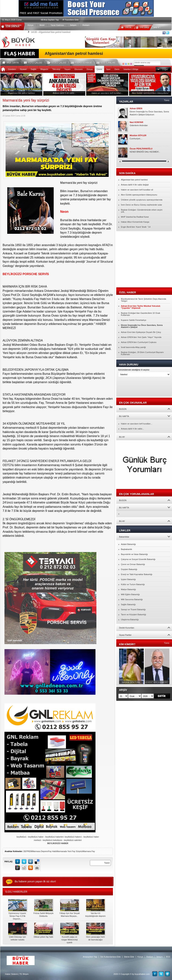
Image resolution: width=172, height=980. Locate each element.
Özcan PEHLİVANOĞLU (141, 149)
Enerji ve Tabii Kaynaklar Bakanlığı (137, 574)
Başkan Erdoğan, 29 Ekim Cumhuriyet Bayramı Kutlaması (142, 353)
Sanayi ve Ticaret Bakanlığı (133, 610)
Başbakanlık (126, 549)
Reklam (86, 25)
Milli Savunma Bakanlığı (132, 599)
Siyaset (23, 69)
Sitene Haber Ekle (13, 25)
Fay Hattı (52, 851)
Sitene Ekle (129, 957)
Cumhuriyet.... (136, 139)
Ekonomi (79, 69)
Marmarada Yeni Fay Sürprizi (70, 851)
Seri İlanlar (107, 62)
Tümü (167, 100)
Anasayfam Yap (90, 957)
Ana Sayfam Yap (51, 20)
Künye (31, 25)
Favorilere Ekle (72, 20)
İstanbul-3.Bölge (131, 69)
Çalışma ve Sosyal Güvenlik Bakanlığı (138, 559)
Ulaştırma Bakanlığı (130, 620)
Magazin (44, 69)
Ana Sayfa (12, 62)
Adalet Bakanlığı (128, 544)
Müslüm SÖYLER (138, 135)
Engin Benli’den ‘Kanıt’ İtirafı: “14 (136, 227)
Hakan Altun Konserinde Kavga (135, 222)
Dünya (90, 69)
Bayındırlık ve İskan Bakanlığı (134, 554)
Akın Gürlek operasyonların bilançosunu (139, 195)
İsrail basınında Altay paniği (133, 347)
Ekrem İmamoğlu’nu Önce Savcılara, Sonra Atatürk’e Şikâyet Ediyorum (149, 113)
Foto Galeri (35, 62)
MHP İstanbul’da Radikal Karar (135, 217)
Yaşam (67, 69)
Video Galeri (59, 62)
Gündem (12, 69)
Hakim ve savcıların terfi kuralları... (137, 424)
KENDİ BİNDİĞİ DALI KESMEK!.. (145, 152)
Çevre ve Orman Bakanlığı (133, 564)
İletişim (73, 25)
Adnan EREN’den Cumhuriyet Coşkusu (139, 342)
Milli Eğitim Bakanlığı (130, 594)
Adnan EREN (136, 109)
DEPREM (28, 851)
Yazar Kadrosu (57, 25)
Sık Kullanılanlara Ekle (111, 957)
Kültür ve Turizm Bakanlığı (133, 584)
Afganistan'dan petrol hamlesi (51, 32)
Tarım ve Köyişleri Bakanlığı (134, 615)
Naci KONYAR (136, 122)
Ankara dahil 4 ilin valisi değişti (135, 185)
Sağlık (34, 69)
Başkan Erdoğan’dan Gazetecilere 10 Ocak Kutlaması (141, 314)
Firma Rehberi (83, 62)
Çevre (99, 69)
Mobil (42, 25)
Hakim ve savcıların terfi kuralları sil (137, 190)
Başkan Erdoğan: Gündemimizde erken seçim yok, (142, 211)
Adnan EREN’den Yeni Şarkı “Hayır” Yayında (141, 337)
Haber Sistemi (11, 974)
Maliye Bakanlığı (128, 589)
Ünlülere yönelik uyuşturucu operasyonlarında (142, 200)
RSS (168, 957)
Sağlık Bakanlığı (128, 604)
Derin (117, 69)
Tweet (107, 863)
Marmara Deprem (40, 851)
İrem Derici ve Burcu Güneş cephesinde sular (141, 205)
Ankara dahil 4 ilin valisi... (132, 429)
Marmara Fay (89, 851)
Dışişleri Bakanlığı (129, 569)
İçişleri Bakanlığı (128, 579)
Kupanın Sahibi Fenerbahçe (134, 320)
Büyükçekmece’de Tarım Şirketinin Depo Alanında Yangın (143, 300)
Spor (108, 69)
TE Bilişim (24, 974)
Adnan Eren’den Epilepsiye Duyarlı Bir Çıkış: (141, 332)
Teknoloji (56, 69)
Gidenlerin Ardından (139, 125)
